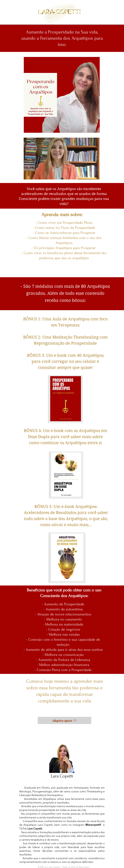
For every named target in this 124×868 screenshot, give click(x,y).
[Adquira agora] (64, 720)
